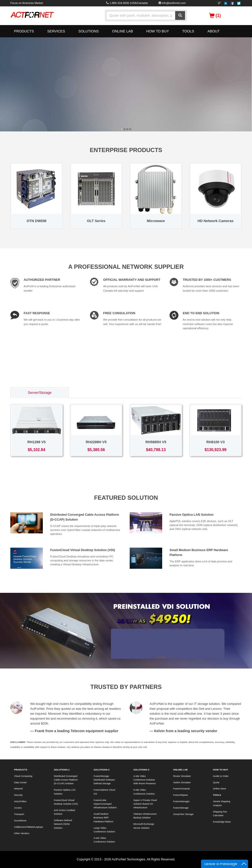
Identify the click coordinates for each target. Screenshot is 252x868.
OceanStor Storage (183, 814)
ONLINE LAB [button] (122, 31)
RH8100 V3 (216, 442)
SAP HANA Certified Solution (64, 812)
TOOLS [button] (188, 31)
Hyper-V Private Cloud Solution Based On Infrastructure (145, 804)
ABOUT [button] (214, 31)
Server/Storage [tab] (40, 393)
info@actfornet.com (174, 3)
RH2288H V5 (96, 442)
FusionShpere (181, 795)
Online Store (219, 789)
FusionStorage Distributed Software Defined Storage (104, 780)
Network (18, 789)
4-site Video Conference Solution (104, 840)
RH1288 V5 (36, 442)
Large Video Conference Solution (104, 830)
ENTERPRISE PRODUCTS (126, 150)
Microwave (156, 221)
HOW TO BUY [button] (157, 31)
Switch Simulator (182, 782)
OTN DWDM (37, 221)
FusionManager (181, 801)
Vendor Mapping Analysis (221, 803)
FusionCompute (182, 789)
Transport (19, 814)
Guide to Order (221, 776)
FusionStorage (181, 808)
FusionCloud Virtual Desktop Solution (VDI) (83, 550)
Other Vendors (22, 833)
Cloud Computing (23, 776)
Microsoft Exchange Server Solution (144, 826)
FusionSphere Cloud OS (104, 792)
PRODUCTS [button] (24, 31)
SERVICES (56, 31)
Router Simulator (182, 776)
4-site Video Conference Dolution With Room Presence (145, 780)
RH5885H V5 (156, 442)
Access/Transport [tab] (157, 393)
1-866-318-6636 (119, 3)
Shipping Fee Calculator (220, 813)
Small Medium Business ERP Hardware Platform (103, 818)
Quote (216, 782)
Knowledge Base (222, 822)
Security (18, 795)
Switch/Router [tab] (97, 393)
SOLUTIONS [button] (88, 31)
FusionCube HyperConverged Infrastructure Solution (105, 804)
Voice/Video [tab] (215, 393)
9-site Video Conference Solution (144, 792)
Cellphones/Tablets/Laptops (28, 827)
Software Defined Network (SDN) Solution (63, 824)
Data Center (20, 782)
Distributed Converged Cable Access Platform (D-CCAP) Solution (66, 780)
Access (18, 808)
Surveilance (20, 820)
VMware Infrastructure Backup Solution (145, 816)
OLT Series (96, 221)
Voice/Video (20, 801)
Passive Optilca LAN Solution (192, 515)
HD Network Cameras (216, 221)
